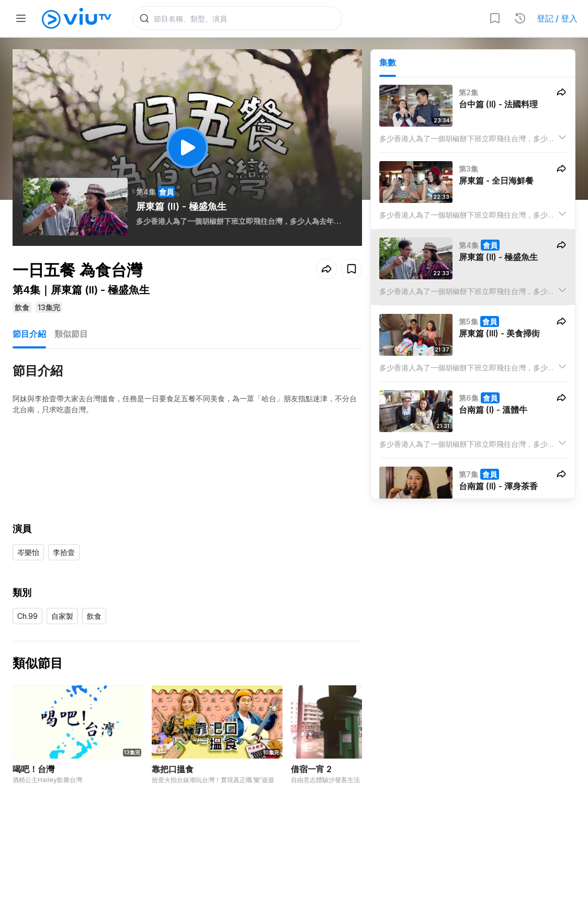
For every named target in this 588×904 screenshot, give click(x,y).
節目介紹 (29, 335)
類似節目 (71, 335)
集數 (388, 63)
